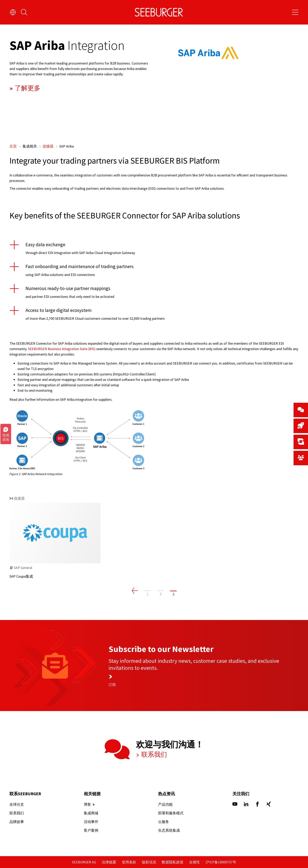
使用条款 (129, 862)
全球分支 (17, 805)
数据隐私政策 (173, 862)
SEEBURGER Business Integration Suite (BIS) (62, 349)
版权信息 (149, 862)
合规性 (195, 862)
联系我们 (153, 754)
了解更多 (27, 88)
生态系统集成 (169, 831)
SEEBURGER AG (84, 862)
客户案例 (91, 831)
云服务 (163, 822)
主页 (13, 146)
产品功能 (165, 805)
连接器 (48, 146)
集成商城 (91, 813)
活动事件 (91, 822)
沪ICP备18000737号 (221, 862)
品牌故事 (17, 822)
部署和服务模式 (171, 813)
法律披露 (109, 862)
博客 (87, 805)
